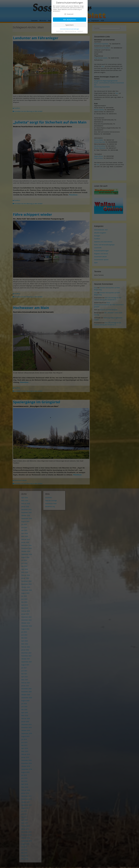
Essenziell (69, 14)
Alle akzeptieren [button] (70, 20)
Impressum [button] (80, 31)
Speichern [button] (69, 25)
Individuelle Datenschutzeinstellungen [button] (69, 29)
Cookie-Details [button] (60, 31)
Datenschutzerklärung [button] (71, 31)
